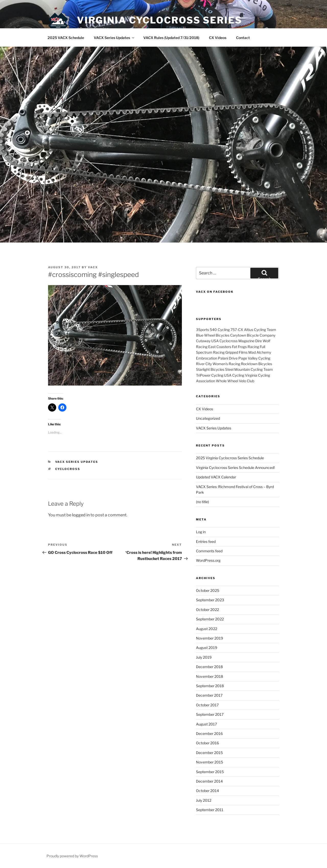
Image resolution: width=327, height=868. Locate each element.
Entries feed (206, 541)
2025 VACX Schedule (66, 38)
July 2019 (204, 657)
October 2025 (208, 590)
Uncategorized (208, 418)
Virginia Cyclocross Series (160, 20)
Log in (201, 532)
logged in (81, 515)
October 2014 (207, 791)
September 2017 (210, 714)
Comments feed (209, 551)
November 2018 (209, 676)
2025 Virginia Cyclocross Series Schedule (230, 458)
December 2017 (209, 695)
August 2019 (207, 648)
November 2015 (209, 762)
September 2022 (210, 619)
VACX (93, 267)
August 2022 (207, 629)
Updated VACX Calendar (216, 477)
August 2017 (206, 724)
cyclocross (68, 469)
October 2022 (207, 610)
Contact (243, 38)
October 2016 (207, 743)
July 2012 (204, 800)
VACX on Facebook (215, 292)
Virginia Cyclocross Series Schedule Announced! (235, 468)
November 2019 (209, 638)
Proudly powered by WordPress (72, 856)
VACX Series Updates (114, 38)
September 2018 (210, 686)
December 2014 (209, 781)
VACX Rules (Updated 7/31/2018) (171, 38)
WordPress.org (208, 560)
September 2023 (210, 600)
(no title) (202, 502)
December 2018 (209, 667)
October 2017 (207, 705)
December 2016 (209, 733)
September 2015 (210, 772)
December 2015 (209, 753)
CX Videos (218, 38)
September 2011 (210, 810)
